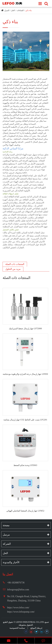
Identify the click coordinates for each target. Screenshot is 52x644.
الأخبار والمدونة (11, 562)
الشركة (7, 544)
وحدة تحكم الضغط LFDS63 (25, 465)
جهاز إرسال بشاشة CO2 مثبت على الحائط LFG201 (25, 420)
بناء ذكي (29, 10)
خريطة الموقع (36, 628)
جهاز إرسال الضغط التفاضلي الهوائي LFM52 (25, 511)
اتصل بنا (8, 574)
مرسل (6, 535)
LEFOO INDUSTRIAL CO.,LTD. (30, 622)
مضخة (6, 525)
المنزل (7, 10)
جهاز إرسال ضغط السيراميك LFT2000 (25, 328)
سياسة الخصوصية (17, 628)
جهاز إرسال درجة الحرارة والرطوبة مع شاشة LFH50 (25, 374)
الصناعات (20, 10)
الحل (13, 10)
